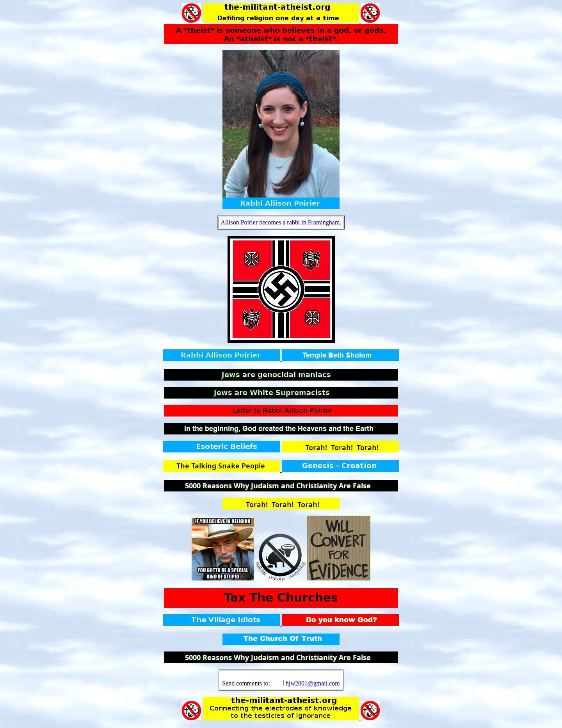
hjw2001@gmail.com (313, 683)
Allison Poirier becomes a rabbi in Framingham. (281, 222)
